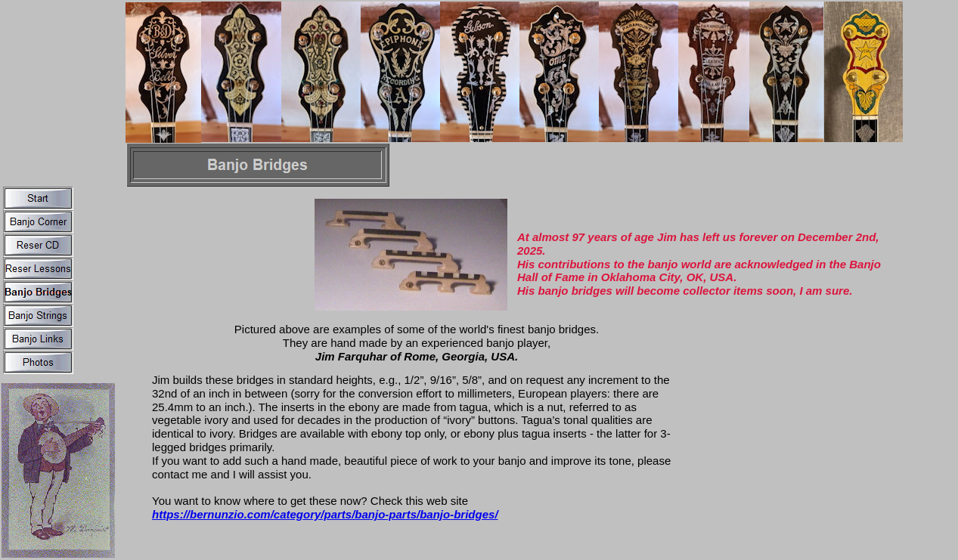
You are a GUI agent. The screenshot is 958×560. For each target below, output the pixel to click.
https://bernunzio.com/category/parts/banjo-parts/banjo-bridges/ (325, 514)
